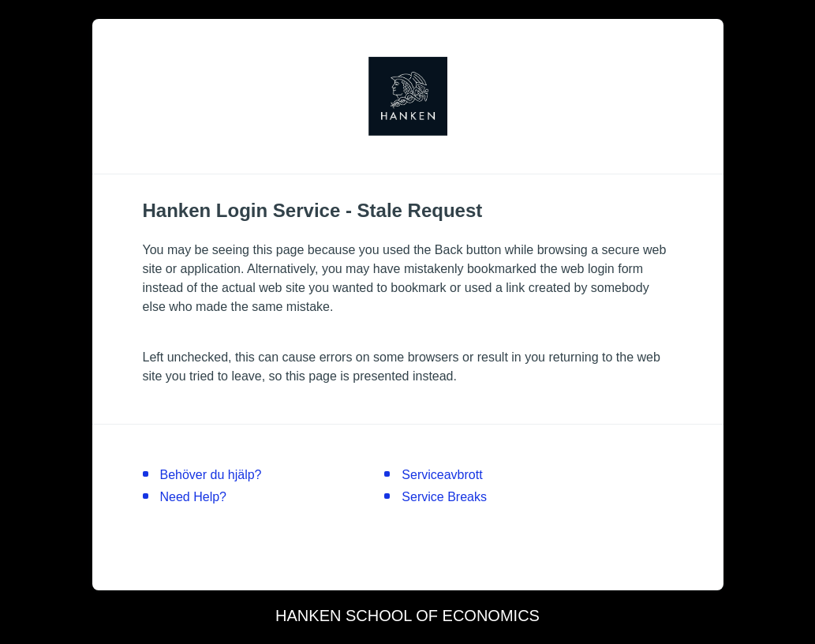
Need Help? (194, 497)
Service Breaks (444, 497)
